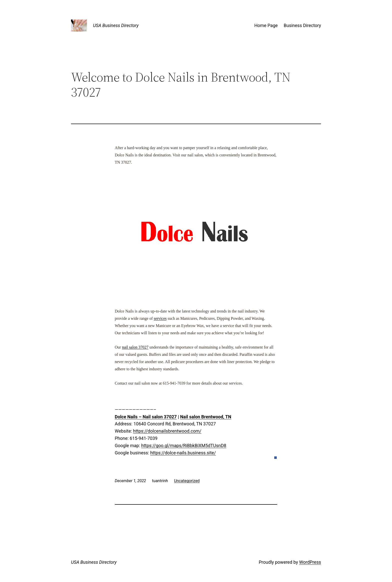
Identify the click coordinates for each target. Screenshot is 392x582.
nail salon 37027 (135, 347)
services (160, 318)
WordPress (310, 562)
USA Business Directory (116, 25)
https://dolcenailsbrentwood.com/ (167, 431)
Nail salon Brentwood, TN (205, 417)
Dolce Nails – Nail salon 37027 (146, 417)
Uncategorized (187, 481)
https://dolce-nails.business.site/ (183, 453)
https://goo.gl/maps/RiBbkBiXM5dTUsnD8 (184, 446)
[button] (275, 458)
